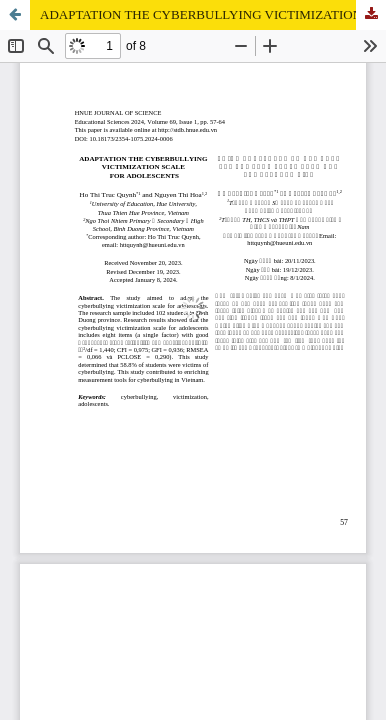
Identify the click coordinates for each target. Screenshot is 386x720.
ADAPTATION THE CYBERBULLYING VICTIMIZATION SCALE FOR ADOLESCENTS (213, 14)
